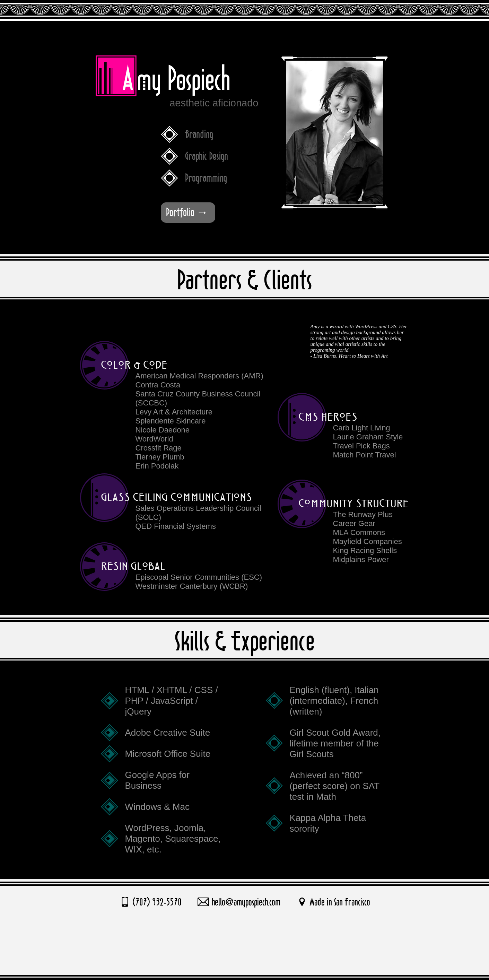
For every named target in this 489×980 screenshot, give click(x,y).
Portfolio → (187, 213)
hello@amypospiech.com (246, 902)
